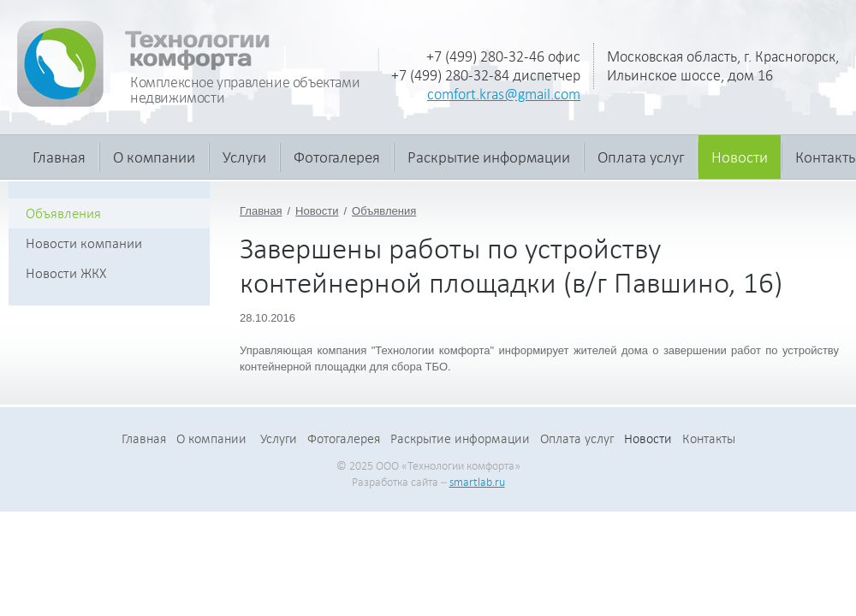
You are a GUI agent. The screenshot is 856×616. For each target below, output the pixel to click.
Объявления (384, 211)
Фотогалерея (337, 157)
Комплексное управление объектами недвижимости (245, 90)
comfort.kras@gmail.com (504, 94)
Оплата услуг (641, 157)
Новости (740, 157)
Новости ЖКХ (66, 273)
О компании (154, 157)
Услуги (244, 157)
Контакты (709, 439)
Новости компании (84, 243)
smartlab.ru (477, 482)
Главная (59, 157)
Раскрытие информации (489, 157)
